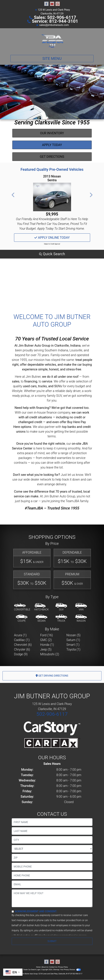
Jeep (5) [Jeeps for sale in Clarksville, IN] (46, 649)
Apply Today (52, 145)
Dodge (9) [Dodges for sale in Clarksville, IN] (21, 654)
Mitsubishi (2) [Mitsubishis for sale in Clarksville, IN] (50, 654)
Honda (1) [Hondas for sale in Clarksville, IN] (47, 645)
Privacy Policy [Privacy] (63, 967)
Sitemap (56, 970)
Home (38, 967)
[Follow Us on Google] (58, 4)
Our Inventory (52, 133)
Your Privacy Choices (71, 970)
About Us (45, 967)
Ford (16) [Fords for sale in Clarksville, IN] (47, 635)
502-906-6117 (52, 714)
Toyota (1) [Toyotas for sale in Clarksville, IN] (73, 649)
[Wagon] (81, 618)
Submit (52, 941)
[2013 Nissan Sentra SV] (52, 197)
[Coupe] (22, 618)
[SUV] (61, 607)
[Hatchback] (41, 607)
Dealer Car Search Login (32, 970)
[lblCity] (52, 840)
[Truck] (61, 618)
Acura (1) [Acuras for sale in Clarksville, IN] (20, 635)
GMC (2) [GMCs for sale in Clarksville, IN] (46, 640)
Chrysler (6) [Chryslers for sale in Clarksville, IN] (22, 649)
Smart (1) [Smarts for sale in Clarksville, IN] (73, 645)
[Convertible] (22, 607)
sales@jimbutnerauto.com (54, 25)
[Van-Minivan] (81, 607)
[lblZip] (52, 858)
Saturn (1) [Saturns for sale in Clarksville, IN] (73, 640)
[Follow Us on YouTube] (52, 4)
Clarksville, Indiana (68, 345)
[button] (13, 195)
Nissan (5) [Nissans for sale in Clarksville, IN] (73, 635)
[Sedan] (41, 618)
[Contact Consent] (13, 912)
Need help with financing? (33, 408)
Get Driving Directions (52, 676)
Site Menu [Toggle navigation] (52, 59)
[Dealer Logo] (52, 40)
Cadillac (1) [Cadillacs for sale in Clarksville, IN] (22, 640)
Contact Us (53, 967)
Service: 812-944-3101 (55, 21)
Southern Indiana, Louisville (63, 350)
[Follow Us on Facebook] (46, 4)
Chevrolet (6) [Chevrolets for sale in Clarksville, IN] (23, 645)
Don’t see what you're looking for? (36, 475)
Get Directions (52, 157)
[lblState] (52, 849)
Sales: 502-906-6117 (55, 17)
